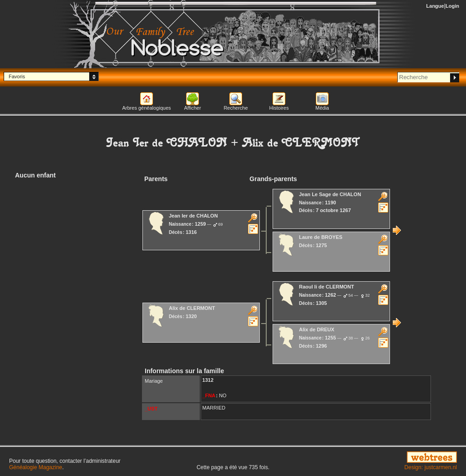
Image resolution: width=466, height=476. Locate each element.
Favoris (17, 76)
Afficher (192, 108)
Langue (435, 6)
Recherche (236, 108)
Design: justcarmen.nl (431, 467)
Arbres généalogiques (146, 108)
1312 (208, 380)
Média (322, 108)
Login (452, 6)
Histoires (279, 108)
